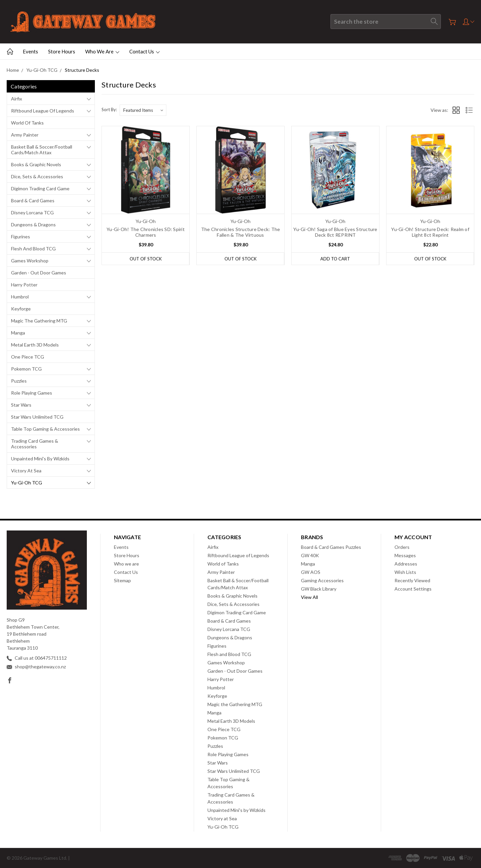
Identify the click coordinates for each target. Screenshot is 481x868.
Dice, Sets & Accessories (37, 176)
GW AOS (311, 572)
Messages (405, 555)
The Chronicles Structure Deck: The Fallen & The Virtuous (241, 232)
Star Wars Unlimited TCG (37, 417)
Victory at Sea (26, 471)
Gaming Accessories (322, 580)
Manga (18, 333)
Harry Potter (24, 285)
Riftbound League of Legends (43, 111)
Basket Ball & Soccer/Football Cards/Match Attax (42, 150)
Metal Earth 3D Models (35, 345)
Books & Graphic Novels (36, 164)
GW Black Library (319, 589)
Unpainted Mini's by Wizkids (40, 459)
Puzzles (19, 381)
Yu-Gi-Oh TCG (27, 483)
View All (309, 597)
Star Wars (21, 405)
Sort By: (109, 110)
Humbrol (20, 297)
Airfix (17, 99)
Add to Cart (335, 259)
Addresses (406, 564)
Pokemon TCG (26, 369)
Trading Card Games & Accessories (35, 444)
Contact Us (144, 51)
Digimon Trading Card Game (40, 188)
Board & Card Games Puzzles (331, 547)
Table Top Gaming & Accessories (45, 429)
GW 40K (310, 555)
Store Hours (62, 51)
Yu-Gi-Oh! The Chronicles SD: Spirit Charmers (146, 232)
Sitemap (122, 580)
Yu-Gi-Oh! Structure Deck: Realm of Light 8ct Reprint (430, 232)
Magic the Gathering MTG (39, 321)
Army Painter (25, 135)
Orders (402, 547)
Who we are (102, 51)
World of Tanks (27, 123)
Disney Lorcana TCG (32, 212)
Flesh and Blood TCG (33, 249)
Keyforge (21, 309)
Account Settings (413, 589)
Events (30, 51)
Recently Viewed (412, 580)
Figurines (21, 237)
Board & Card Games (33, 200)
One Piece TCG (28, 357)
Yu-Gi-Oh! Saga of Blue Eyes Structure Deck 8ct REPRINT (335, 232)
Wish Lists (405, 572)
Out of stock (146, 259)
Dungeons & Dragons (33, 225)
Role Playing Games (32, 393)
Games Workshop (30, 261)
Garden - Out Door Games (39, 273)
